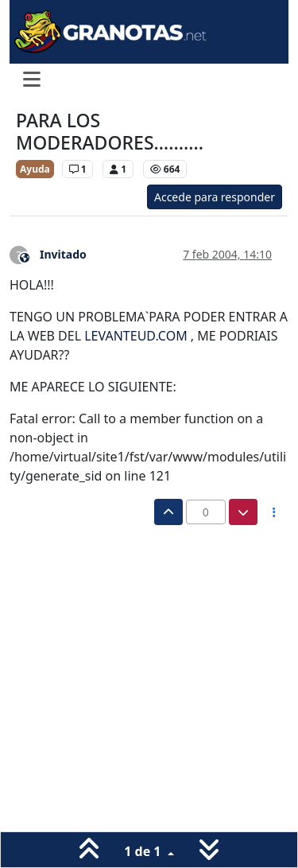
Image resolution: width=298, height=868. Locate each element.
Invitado (63, 254)
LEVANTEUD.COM (135, 336)
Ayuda (35, 169)
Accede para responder (215, 197)
